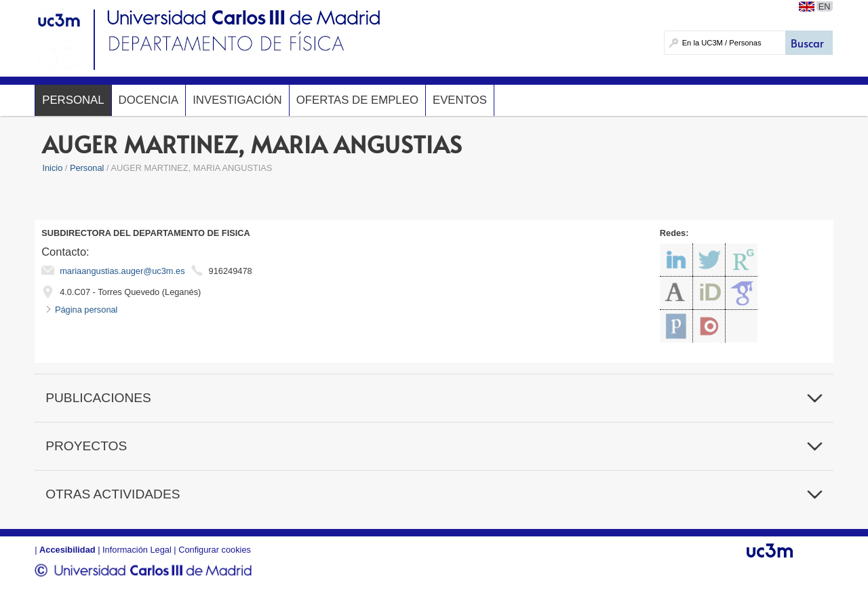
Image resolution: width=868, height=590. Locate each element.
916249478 (231, 271)
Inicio (52, 168)
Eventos (460, 100)
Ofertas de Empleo (357, 100)
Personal (73, 100)
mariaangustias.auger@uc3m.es (122, 271)
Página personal (86, 310)
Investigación (237, 100)
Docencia (149, 100)
